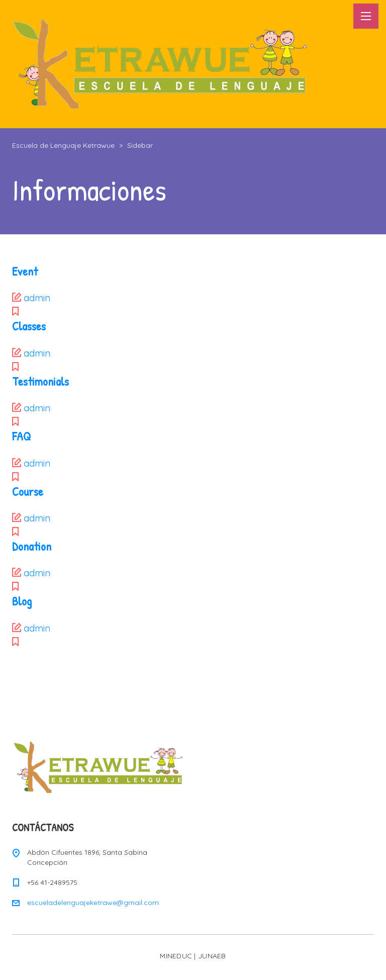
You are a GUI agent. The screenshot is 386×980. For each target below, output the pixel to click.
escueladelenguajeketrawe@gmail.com (93, 903)
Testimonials (40, 381)
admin (37, 298)
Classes (29, 326)
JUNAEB (212, 956)
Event (25, 271)
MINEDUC (176, 956)
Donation (32, 546)
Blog (22, 601)
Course (28, 491)
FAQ (21, 436)
